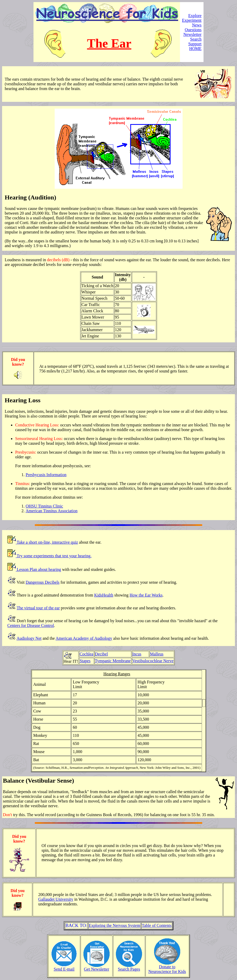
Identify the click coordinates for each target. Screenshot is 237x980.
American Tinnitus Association (52, 511)
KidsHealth (104, 595)
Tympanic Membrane (113, 661)
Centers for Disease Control (31, 625)
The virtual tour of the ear (38, 608)
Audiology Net (29, 638)
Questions (193, 30)
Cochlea (86, 654)
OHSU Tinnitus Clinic (44, 506)
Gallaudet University (56, 899)
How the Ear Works (146, 595)
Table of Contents (157, 925)
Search (196, 39)
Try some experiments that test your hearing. (54, 556)
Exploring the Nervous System (114, 925)
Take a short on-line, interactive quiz (47, 542)
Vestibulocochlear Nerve (153, 661)
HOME (195, 49)
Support (195, 44)
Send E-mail (64, 967)
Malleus (157, 654)
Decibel (101, 654)
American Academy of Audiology (84, 638)
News (197, 25)
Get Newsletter (97, 967)
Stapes (85, 661)
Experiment (192, 20)
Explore (195, 16)
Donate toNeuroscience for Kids (167, 967)
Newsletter (192, 34)
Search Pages (129, 967)
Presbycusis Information (46, 475)
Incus (137, 654)
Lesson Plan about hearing (38, 569)
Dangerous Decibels (43, 582)
